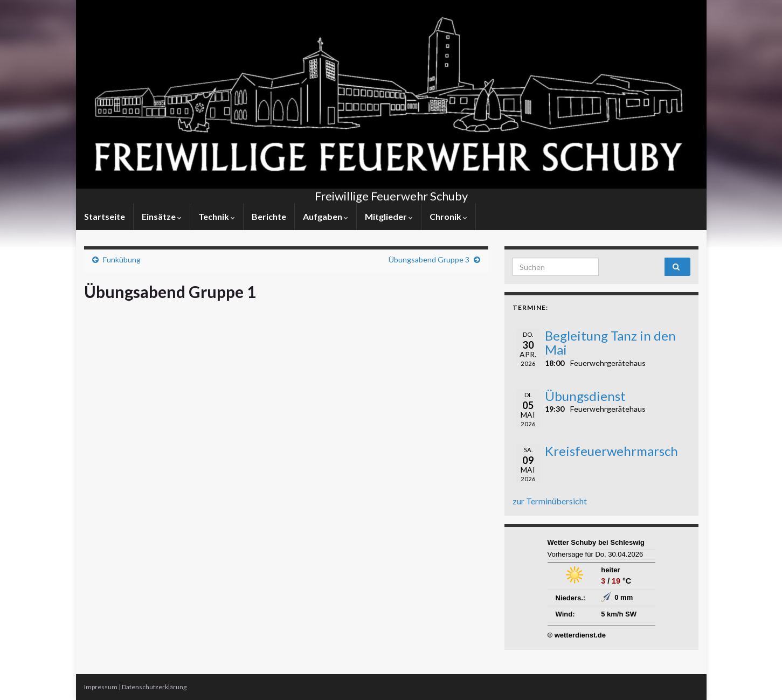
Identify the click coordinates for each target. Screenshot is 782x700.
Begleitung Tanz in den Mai (610, 342)
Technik (217, 216)
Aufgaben (326, 216)
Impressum (101, 687)
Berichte (269, 216)
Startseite (105, 216)
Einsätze (162, 216)
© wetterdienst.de (577, 635)
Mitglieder (389, 216)
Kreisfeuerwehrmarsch (611, 451)
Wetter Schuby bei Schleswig (596, 542)
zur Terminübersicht (550, 501)
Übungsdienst (585, 396)
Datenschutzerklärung (154, 687)
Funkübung (122, 259)
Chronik (448, 216)
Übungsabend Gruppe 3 (429, 259)
